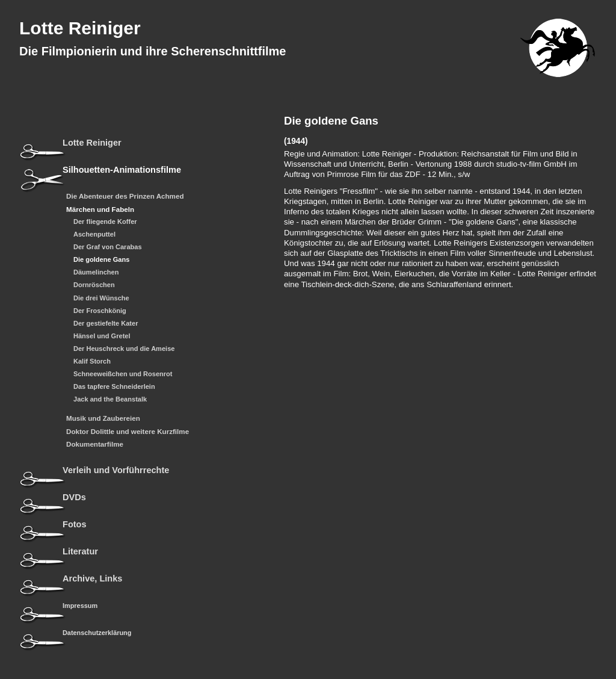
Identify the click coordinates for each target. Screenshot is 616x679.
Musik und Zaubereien (103, 418)
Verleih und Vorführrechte (116, 470)
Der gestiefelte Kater (106, 324)
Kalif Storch (92, 361)
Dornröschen (94, 285)
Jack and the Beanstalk (110, 399)
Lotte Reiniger (80, 28)
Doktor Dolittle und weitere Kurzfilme (128, 432)
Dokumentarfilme (95, 444)
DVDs (74, 498)
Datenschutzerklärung (97, 633)
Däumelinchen (96, 272)
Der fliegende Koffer (105, 222)
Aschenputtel (94, 234)
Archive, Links (92, 579)
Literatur (80, 552)
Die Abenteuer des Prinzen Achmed (125, 196)
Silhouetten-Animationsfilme (122, 170)
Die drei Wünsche (101, 298)
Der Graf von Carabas (108, 247)
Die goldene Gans (101, 260)
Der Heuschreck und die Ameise (124, 349)
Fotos (75, 525)
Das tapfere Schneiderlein (114, 387)
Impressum (80, 606)
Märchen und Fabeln (100, 209)
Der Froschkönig (100, 311)
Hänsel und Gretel (102, 336)
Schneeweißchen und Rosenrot (123, 374)
